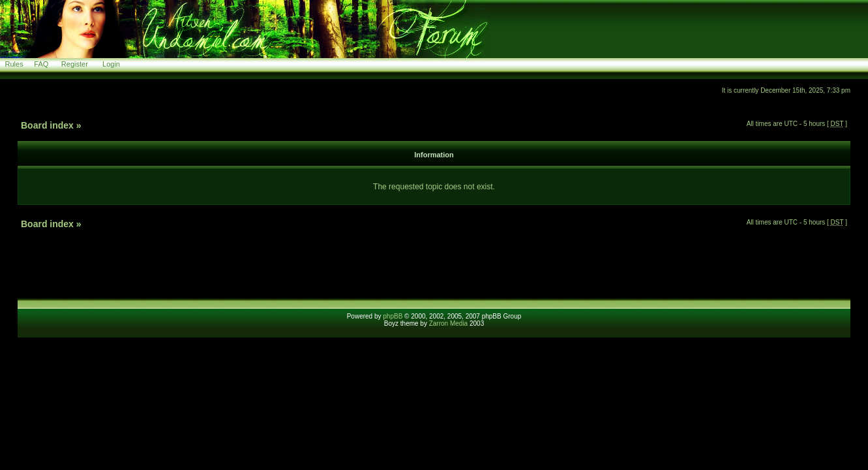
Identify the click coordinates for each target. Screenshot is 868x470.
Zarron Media (448, 323)
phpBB (393, 316)
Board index (47, 125)
